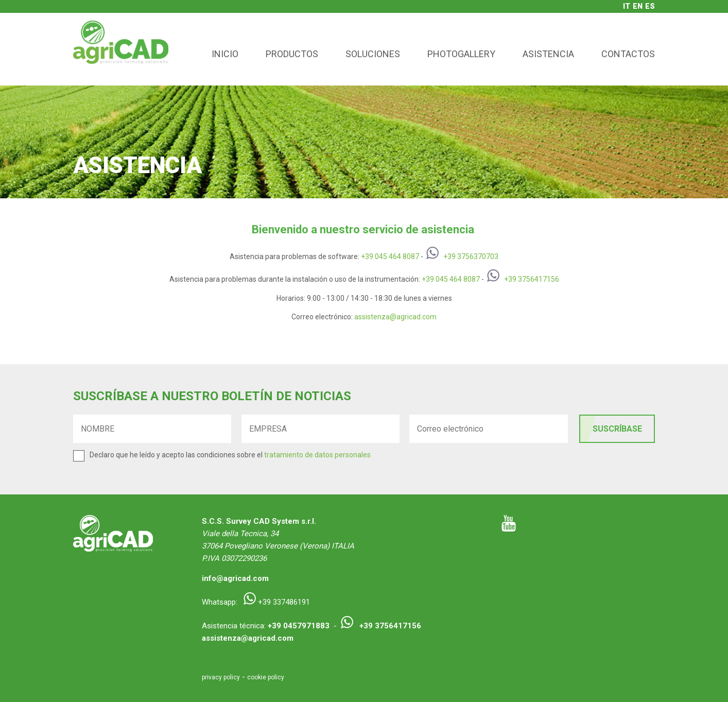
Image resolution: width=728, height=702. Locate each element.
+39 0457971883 (299, 626)
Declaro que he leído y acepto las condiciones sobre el (230, 455)
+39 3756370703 (471, 256)
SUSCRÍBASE (617, 429)
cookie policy (266, 677)
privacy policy (221, 677)
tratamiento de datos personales (317, 455)
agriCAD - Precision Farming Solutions (121, 49)
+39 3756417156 (532, 279)
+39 (368, 256)
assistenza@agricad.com (395, 317)
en (638, 6)
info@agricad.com (235, 578)
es (650, 6)
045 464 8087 (397, 256)
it (627, 6)
